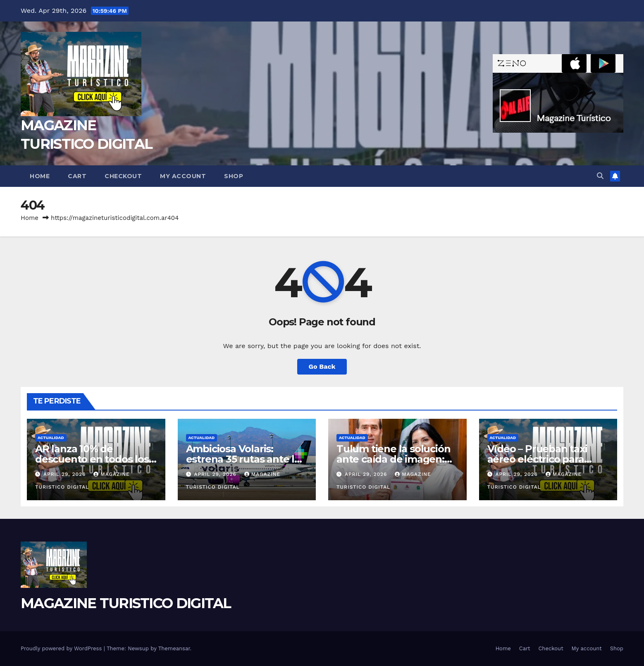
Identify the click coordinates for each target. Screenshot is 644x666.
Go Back (322, 366)
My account (183, 176)
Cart (77, 176)
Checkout (123, 176)
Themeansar (174, 648)
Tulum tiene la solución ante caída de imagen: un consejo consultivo (393, 459)
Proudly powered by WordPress (62, 648)
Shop (234, 176)
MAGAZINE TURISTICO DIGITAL (126, 603)
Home (40, 176)
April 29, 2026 (66, 474)
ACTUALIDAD (51, 438)
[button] (600, 176)
